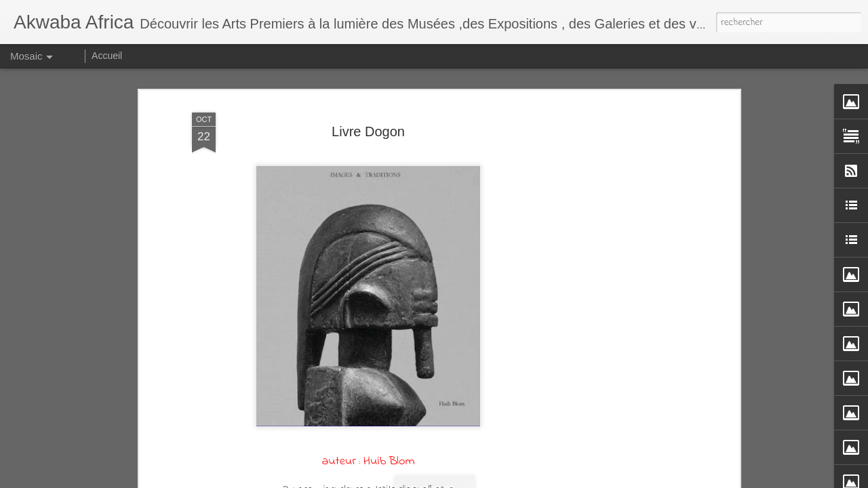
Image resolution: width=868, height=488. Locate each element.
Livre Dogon (368, 131)
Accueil (107, 56)
